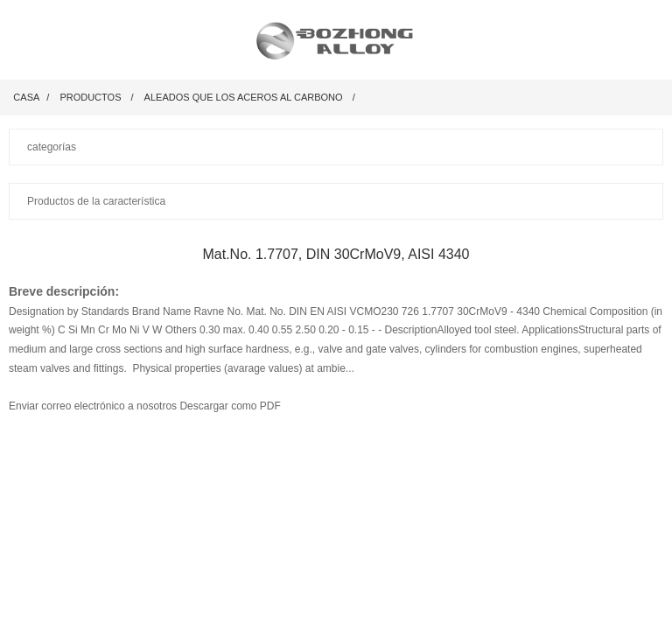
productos (90, 97)
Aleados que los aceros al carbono (244, 97)
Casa (26, 97)
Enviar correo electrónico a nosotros (94, 406)
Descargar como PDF (230, 406)
